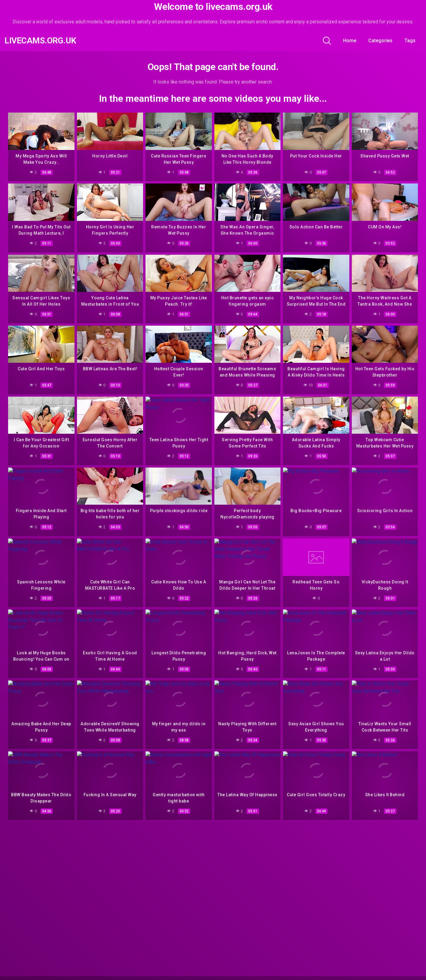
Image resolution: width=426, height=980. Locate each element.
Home (350, 41)
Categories (380, 41)
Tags (410, 41)
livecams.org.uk (40, 41)
